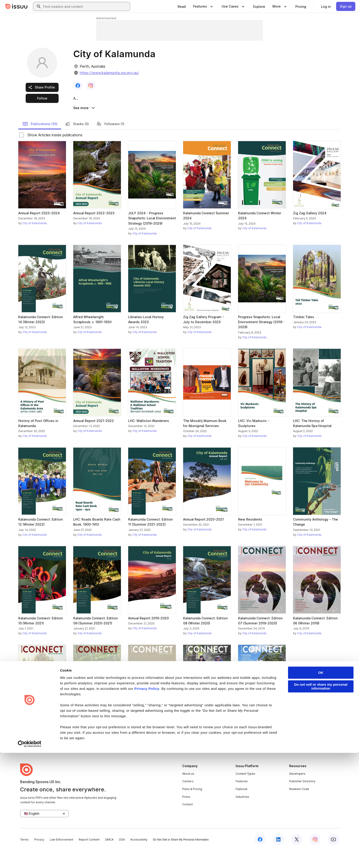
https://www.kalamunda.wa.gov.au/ (109, 73)
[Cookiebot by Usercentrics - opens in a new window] (30, 859)
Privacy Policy (147, 804)
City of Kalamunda (35, 241)
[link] (182, 6)
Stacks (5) (77, 141)
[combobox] (86, 6)
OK (321, 788)
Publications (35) (40, 141)
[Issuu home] (16, 6)
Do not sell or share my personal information (321, 802)
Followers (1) (110, 141)
